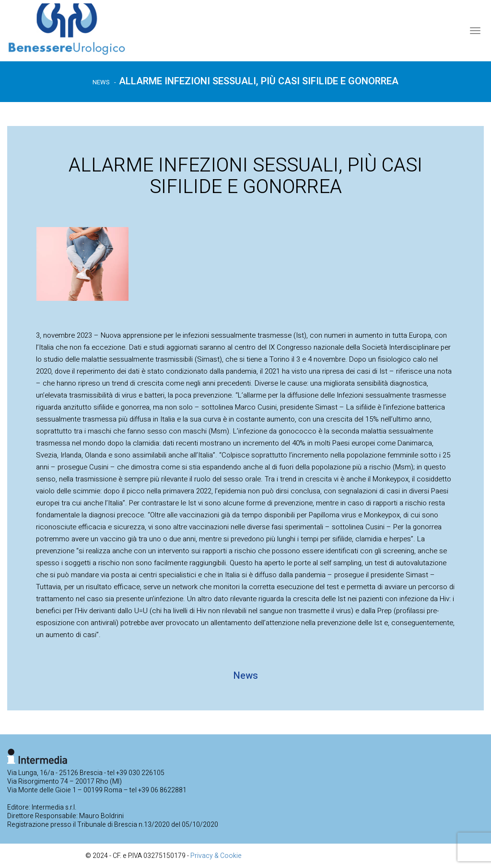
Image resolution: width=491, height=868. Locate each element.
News (101, 82)
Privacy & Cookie (216, 856)
